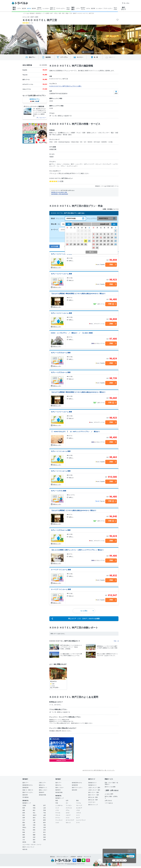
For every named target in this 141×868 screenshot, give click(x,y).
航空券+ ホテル (83, 9)
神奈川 (35, 815)
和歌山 (24, 827)
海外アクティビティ (77, 788)
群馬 (24, 813)
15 (116, 238)
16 (94, 241)
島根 (24, 832)
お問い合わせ (108, 801)
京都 (34, 825)
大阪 (44, 825)
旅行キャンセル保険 (110, 787)
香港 (77, 801)
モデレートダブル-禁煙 (59, 491)
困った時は (126, 3)
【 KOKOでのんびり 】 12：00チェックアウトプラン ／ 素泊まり (75, 432)
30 (82, 244)
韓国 (57, 801)
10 (97, 238)
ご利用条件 (73, 857)
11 (101, 238)
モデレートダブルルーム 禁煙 (61, 353)
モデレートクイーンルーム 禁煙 (61, 254)
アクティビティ (61, 8)
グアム (68, 810)
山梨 (44, 815)
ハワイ (57, 810)
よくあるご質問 (109, 794)
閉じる (132, 851)
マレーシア (79, 805)
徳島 (24, 835)
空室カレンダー (57, 268)
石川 (24, 820)
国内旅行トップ (27, 803)
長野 (24, 818)
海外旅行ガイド (92, 785)
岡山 (24, 830)
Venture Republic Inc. (72, 864)
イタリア (68, 815)
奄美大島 (25, 849)
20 (108, 241)
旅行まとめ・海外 (93, 800)
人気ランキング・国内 (94, 788)
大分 (24, 840)
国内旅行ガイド (92, 783)
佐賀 (34, 837)
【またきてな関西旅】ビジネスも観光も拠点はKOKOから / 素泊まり (74, 510)
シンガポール (59, 805)
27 (71, 244)
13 (108, 238)
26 (67, 244)
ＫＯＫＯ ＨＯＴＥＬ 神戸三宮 (40, 20)
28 (75, 244)
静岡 (44, 820)
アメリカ (58, 813)
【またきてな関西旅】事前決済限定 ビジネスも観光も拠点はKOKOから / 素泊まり (78, 293)
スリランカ (69, 808)
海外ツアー (58, 783)
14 (112, 238)
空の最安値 (25, 797)
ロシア (78, 818)
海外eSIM (74, 790)
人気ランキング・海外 (94, 790)
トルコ (57, 823)
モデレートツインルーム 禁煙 (61, 451)
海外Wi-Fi (58, 790)
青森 (34, 805)
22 (116, 241)
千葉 (44, 813)
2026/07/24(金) (71, 218)
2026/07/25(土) (103, 218)
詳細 (111, 264)
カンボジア (79, 808)
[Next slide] (94, 39)
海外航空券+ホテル (77, 783)
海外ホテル (58, 785)
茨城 (44, 810)
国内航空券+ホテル (28, 785)
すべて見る (88, 52)
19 (104, 241)
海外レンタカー (60, 788)
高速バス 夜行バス (53, 9)
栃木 (34, 810)
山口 (34, 832)
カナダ (68, 813)
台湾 (67, 801)
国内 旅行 (14, 8)
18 (101, 241)
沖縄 (34, 842)
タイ (67, 803)
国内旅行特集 (42, 795)
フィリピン (69, 805)
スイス (68, 818)
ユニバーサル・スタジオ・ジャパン (32, 845)
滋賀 (24, 825)
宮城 (34, 808)
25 (89, 241)
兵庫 (44, 827)
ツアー (19, 8)
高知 (44, 835)
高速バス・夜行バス (28, 790)
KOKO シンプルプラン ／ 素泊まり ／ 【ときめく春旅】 (72, 333)
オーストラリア (70, 820)
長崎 (44, 837)
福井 (34, 820)
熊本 (34, 840)
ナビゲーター (92, 802)
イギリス (79, 813)
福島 (24, 810)
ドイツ (78, 815)
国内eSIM (25, 795)
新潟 (34, 818)
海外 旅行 (73, 8)
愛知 (24, 823)
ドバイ (78, 823)
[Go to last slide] (47, 39)
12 (104, 238)
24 (86, 241)
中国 (57, 803)
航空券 (24, 8)
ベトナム (79, 803)
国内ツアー (25, 783)
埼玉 (34, 813)
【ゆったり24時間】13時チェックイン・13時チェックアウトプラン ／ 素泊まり (77, 550)
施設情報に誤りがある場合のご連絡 (59, 192)
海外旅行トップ (60, 798)
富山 (44, 818)
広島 (44, 830)
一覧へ (116, 641)
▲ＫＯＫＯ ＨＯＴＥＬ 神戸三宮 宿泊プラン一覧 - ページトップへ (99, 770)
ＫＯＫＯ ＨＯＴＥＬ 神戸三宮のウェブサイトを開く (66, 86)
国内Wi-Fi (42, 792)
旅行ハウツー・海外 (94, 795)
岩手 (44, 805)
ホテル (29, 8)
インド (57, 808)
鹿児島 (24, 842)
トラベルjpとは (109, 803)
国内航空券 (25, 788)
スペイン (58, 818)
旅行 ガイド (123, 8)
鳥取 (34, 830)
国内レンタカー (43, 790)
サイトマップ (87, 857)
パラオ (78, 810)
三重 (34, 823)
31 (86, 244)
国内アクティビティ (28, 792)
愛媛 (34, 835)
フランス (58, 815)
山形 (44, 808)
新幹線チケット (43, 788)
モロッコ (68, 823)
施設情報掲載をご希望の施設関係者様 (60, 194)
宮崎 (44, 840)
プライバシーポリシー (62, 857)
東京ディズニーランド (28, 847)
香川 (44, 832)
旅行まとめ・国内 (93, 797)
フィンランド (59, 820)
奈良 (34, 827)
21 (112, 241)
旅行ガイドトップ (93, 805)
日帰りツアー (42, 783)
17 (97, 241)
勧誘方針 (80, 857)
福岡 (24, 837)
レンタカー (46, 8)
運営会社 (52, 857)
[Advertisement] (93, 750)
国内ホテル (42, 785)
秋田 (24, 808)
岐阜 (44, 823)
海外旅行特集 (59, 792)
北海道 (24, 805)
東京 (24, 815)
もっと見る (87, 611)
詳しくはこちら (119, 860)
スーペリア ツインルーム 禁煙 (61, 570)
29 (78, 244)
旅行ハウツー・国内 (94, 792)
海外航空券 (75, 785)
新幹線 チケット (39, 9)
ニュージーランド (81, 820)
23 (94, 244)
